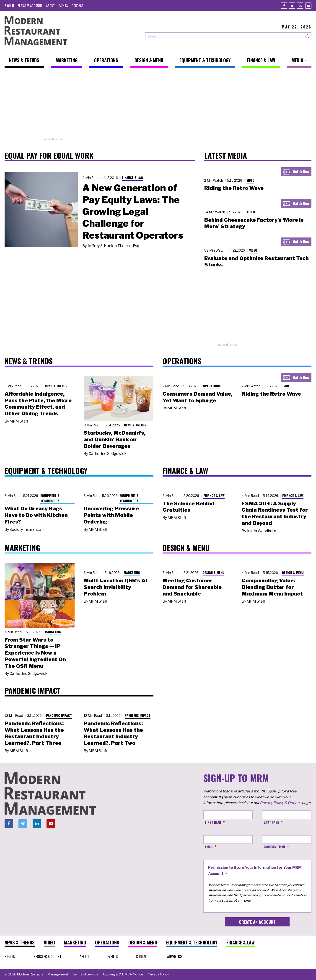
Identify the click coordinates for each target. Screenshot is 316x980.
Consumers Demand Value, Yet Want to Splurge (197, 397)
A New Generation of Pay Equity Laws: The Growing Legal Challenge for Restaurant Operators (133, 211)
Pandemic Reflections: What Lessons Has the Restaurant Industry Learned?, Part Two (113, 733)
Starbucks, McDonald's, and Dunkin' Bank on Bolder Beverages (115, 439)
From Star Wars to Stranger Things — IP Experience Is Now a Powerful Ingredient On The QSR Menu (35, 653)
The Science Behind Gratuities (188, 507)
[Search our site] (225, 37)
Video (250, 180)
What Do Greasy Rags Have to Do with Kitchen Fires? (36, 515)
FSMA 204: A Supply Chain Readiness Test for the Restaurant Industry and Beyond (275, 513)
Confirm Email (275, 847)
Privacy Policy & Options (281, 803)
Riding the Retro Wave (234, 188)
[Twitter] (292, 6)
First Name (213, 822)
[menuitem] (9, 5)
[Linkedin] (300, 6)
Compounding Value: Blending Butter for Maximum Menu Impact (272, 587)
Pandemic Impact (59, 715)
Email (209, 847)
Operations (212, 386)
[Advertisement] (158, 105)
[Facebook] (284, 6)
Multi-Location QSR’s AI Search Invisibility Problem (115, 587)
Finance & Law (133, 177)
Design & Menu (214, 572)
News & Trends (56, 386)
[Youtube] (308, 6)
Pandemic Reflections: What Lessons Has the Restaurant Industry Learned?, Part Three (34, 733)
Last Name (272, 822)
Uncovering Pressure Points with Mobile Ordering (111, 515)
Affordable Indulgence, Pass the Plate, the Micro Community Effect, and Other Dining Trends (38, 404)
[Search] (308, 37)
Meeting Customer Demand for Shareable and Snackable (192, 587)
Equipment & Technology (50, 498)
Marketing (53, 632)
